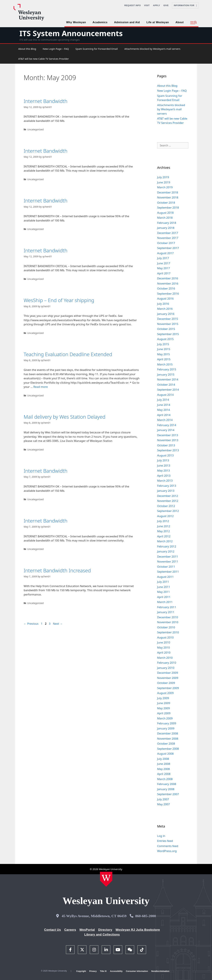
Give (166, 5)
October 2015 (166, 329)
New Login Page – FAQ (56, 49)
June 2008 (164, 764)
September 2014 (168, 390)
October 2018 (166, 203)
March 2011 (165, 602)
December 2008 (168, 733)
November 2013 (168, 440)
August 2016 (165, 299)
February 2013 (167, 486)
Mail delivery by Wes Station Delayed (65, 417)
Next (58, 624)
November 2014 (168, 379)
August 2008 (165, 754)
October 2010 (166, 627)
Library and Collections (102, 935)
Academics (100, 22)
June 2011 (164, 587)
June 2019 (164, 182)
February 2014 (167, 425)
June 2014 (164, 405)
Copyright (81, 971)
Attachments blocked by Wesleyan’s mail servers (152, 49)
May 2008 (164, 769)
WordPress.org (167, 851)
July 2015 (163, 344)
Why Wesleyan (76, 22)
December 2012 (168, 496)
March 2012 (165, 541)
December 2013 (168, 435)
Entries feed (165, 841)
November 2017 (168, 238)
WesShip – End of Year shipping (59, 300)
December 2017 (168, 233)
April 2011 (164, 597)
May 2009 (164, 708)
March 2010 (165, 658)
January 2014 (166, 430)
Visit (147, 5)
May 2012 (164, 531)
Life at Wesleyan (158, 22)
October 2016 (166, 288)
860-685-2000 (146, 916)
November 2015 (168, 324)
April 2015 (164, 359)
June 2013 (164, 465)
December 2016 (168, 278)
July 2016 (163, 304)
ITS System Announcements (71, 33)
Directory (105, 930)
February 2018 (167, 223)
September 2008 (168, 749)
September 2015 (168, 334)
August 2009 (165, 693)
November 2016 (168, 283)
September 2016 (168, 294)
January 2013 (166, 491)
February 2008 (167, 784)
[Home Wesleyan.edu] (106, 879)
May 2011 (164, 592)
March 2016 (165, 309)
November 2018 (168, 197)
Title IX (103, 971)
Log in (161, 836)
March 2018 (165, 218)
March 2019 (165, 187)
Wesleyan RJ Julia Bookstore (138, 930)
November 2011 (168, 561)
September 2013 (168, 450)
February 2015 (167, 369)
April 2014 (164, 415)
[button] (194, 23)
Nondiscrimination (160, 971)
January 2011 (166, 612)
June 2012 (164, 526)
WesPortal (87, 930)
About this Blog (27, 49)
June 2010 (164, 642)
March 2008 (165, 779)
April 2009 (164, 713)
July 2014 (163, 400)
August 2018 (165, 213)
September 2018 (168, 207)
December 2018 (168, 192)
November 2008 (168, 739)
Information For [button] (185, 5)
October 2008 (166, 743)
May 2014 (164, 410)
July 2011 (163, 582)
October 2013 (166, 445)
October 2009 (166, 683)
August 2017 (165, 253)
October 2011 (166, 567)
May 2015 (164, 354)
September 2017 (168, 248)
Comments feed (168, 846)
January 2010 (166, 668)
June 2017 (164, 263)
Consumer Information (137, 971)
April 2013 (164, 476)
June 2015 (164, 349)
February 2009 (167, 723)
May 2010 (164, 648)
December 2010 (168, 617)
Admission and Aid (127, 22)
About (180, 22)
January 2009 (166, 728)
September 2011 (168, 572)
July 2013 (163, 460)
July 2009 (163, 698)
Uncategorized (35, 129)
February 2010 (167, 663)
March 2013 (165, 481)
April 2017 (164, 273)
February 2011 (167, 607)
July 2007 (163, 799)
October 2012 (166, 506)
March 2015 (165, 364)
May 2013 (164, 470)
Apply (157, 5)
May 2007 (164, 804)
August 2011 (165, 577)
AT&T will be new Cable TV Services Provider (44, 59)
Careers (70, 930)
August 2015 (165, 339)
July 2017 (163, 258)
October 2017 (166, 243)
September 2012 (168, 511)
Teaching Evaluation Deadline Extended (68, 354)
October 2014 (166, 385)
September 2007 (168, 794)
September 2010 (168, 632)
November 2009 (168, 678)
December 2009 (168, 673)
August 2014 (165, 395)
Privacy (93, 971)
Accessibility (116, 971)
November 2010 (168, 622)
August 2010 (165, 637)
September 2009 (168, 688)
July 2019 (163, 177)
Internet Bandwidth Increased (57, 570)
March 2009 (165, 718)
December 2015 (168, 319)
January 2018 (166, 228)
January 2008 (166, 789)
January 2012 (166, 551)
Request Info (133, 5)
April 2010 (164, 652)
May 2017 (164, 268)
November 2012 (168, 501)
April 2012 (164, 536)
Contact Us (53, 930)
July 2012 (163, 521)
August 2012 (165, 516)
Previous (31, 624)
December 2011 (168, 556)
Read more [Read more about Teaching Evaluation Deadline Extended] (41, 387)
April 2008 (164, 774)
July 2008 (163, 759)
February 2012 (167, 546)
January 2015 (166, 374)
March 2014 (165, 420)
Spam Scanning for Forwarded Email (96, 49)
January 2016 (166, 314)
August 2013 (165, 455)
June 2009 (164, 703)
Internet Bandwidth (46, 101)
